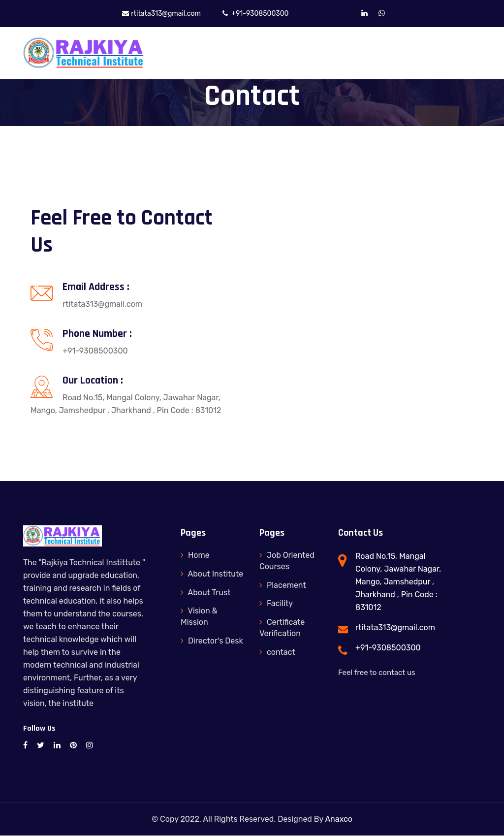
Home (195, 556)
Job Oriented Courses (287, 561)
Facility (276, 604)
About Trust (205, 593)
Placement (283, 585)
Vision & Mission (199, 617)
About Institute (212, 574)
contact (277, 653)
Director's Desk (212, 641)
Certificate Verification (282, 628)
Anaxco (339, 820)
